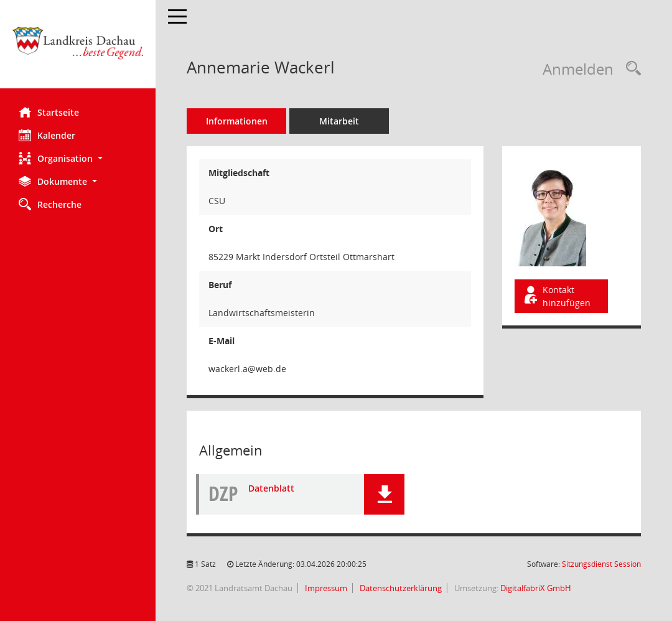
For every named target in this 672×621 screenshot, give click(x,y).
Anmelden (578, 69)
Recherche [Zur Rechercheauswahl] (50, 204)
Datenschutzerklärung (400, 588)
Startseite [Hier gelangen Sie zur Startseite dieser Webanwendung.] (49, 112)
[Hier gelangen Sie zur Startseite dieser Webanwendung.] (78, 49)
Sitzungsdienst (601, 564)
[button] (78, 158)
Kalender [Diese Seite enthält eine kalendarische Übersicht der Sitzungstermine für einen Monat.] (47, 135)
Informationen (237, 121)
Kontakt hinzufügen (556, 296)
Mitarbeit (339, 121)
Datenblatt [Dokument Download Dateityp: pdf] (271, 488)
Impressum (325, 588)
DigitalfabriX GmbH (536, 588)
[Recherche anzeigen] (630, 69)
